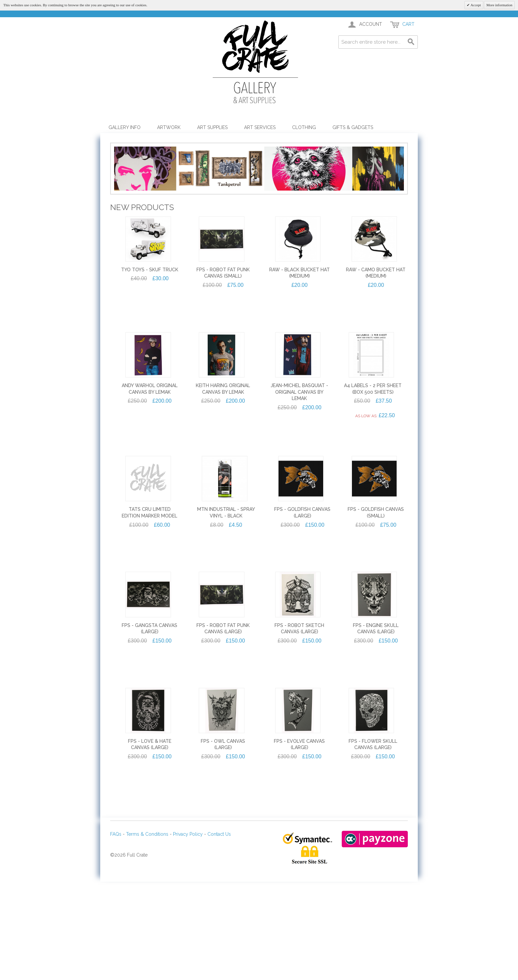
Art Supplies (212, 127)
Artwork (169, 127)
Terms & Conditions (147, 935)
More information (499, 5)
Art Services (260, 127)
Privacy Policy (188, 935)
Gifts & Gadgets (353, 127)
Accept (475, 5)
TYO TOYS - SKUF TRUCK (150, 371)
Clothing (304, 127)
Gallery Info (125, 127)
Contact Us (219, 935)
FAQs (116, 935)
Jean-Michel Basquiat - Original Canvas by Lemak (299, 493)
